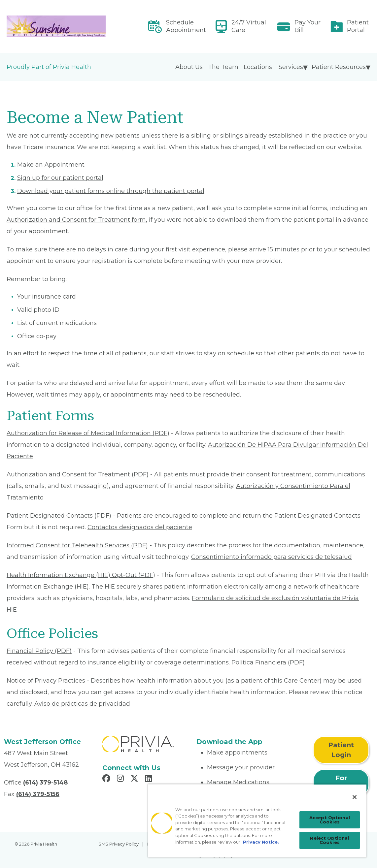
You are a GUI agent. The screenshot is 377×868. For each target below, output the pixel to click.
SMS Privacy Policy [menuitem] (119, 844)
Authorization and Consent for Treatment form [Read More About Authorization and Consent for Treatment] (76, 220)
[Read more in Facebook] (107, 779)
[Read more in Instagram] (121, 779)
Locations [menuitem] (258, 67)
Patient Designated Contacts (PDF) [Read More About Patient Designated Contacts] (59, 516)
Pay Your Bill (308, 26)
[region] (257, 821)
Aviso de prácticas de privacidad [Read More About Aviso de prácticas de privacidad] (82, 704)
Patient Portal (358, 26)
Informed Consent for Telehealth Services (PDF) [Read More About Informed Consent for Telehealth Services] (77, 545)
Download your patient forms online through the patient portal (111, 191)
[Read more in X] (135, 779)
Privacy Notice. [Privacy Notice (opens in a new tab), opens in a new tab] (261, 842)
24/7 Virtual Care (249, 26)
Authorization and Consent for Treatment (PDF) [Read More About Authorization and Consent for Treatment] (78, 474)
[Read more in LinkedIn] (149, 779)
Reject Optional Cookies (329, 840)
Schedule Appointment (186, 26)
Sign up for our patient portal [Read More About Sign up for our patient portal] (60, 178)
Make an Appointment (51, 165)
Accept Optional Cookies (330, 820)
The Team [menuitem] (223, 67)
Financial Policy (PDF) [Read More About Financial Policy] (39, 651)
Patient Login (341, 750)
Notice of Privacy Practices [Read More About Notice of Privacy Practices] (46, 681)
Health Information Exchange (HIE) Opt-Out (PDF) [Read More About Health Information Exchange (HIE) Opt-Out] (81, 575)
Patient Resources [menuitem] (339, 67)
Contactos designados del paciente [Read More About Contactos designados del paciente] (140, 527)
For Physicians (341, 783)
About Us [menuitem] (189, 67)
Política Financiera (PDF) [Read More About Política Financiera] (268, 662)
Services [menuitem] (291, 67)
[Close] (355, 797)
